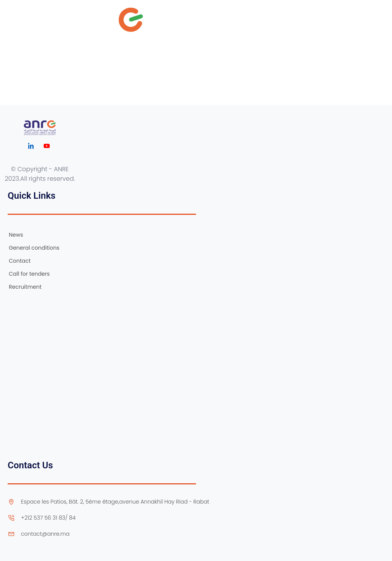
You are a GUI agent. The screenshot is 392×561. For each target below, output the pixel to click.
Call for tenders (29, 274)
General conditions (34, 248)
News (16, 235)
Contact (20, 261)
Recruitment (25, 287)
